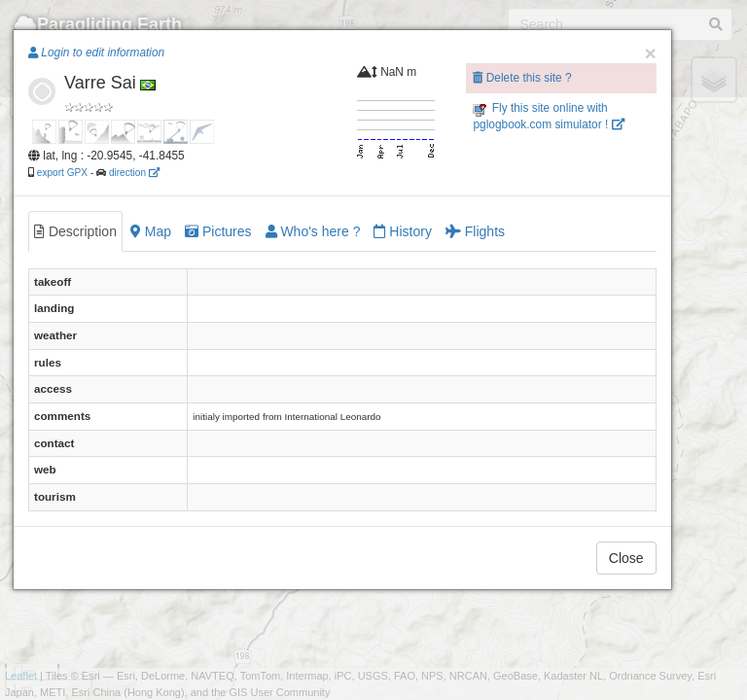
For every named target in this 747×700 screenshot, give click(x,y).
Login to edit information (96, 52)
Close (626, 558)
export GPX (62, 173)
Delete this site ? (522, 78)
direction (134, 173)
